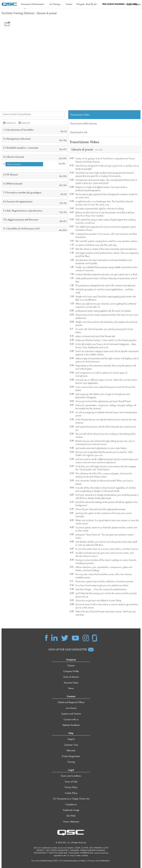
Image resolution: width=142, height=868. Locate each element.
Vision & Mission (71, 677)
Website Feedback (71, 725)
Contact (69, 4)
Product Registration (71, 756)
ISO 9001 (71, 816)
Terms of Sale (71, 782)
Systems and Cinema (71, 714)
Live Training (55, 4)
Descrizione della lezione (84, 123)
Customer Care (71, 745)
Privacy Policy (71, 787)
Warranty (71, 750)
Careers (71, 665)
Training (71, 762)
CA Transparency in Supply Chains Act (71, 799)
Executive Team (71, 683)
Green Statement (71, 822)
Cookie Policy (71, 793)
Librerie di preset (14, 164)
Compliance (71, 804)
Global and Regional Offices (71, 702)
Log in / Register (134, 4)
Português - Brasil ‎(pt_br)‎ (87, 4)
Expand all (26, 123)
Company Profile (71, 671)
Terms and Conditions (71, 776)
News (71, 688)
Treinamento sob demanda (33, 4)
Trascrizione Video (80, 115)
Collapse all (11, 123)
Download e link (79, 132)
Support (71, 739)
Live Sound (71, 708)
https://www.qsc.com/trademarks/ (96, 861)
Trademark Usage (71, 810)
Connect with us (71, 719)
